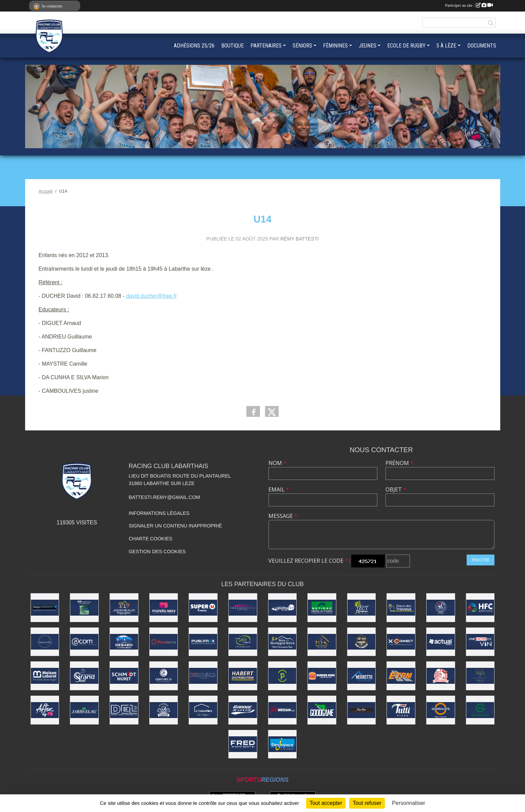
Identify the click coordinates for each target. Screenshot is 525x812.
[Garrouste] (441, 710)
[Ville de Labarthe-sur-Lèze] (283, 608)
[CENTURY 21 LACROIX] (164, 676)
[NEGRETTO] (362, 676)
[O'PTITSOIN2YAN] (45, 642)
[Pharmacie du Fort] (283, 676)
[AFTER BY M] (45, 710)
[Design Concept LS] (45, 608)
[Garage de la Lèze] (243, 710)
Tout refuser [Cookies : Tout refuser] (367, 803)
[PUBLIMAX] (203, 642)
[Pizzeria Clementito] (164, 710)
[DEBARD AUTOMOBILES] (124, 642)
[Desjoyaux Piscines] (283, 744)
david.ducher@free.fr (151, 296)
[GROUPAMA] (480, 710)
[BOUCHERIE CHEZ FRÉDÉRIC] (441, 676)
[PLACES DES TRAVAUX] (401, 608)
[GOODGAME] (322, 710)
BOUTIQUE (232, 46)
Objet (396, 489)
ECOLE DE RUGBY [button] (406, 46)
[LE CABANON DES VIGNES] (203, 710)
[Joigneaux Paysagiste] (124, 608)
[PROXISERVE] (164, 642)
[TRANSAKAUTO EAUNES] (243, 608)
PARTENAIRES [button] (266, 46)
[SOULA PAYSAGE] (480, 676)
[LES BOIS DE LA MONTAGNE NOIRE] (283, 642)
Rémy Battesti (299, 239)
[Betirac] (322, 608)
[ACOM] (84, 642)
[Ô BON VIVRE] (441, 608)
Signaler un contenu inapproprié (175, 526)
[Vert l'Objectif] (243, 642)
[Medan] (283, 710)
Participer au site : (469, 5)
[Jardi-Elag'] (84, 710)
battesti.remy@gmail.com (164, 497)
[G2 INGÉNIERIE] (84, 608)
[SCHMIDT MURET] (124, 676)
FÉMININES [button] (335, 46)
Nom (277, 463)
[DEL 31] (124, 710)
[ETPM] (401, 676)
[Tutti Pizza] (401, 710)
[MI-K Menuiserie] (322, 642)
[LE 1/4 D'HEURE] (362, 642)
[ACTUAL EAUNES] (441, 642)
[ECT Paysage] (362, 608)
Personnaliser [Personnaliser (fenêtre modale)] (409, 803)
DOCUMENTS (482, 46)
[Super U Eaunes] (203, 608)
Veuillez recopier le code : (309, 561)
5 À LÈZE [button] (446, 46)
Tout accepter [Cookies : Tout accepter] (326, 803)
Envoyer (481, 560)
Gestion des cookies (157, 552)
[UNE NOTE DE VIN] (480, 642)
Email (279, 489)
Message (283, 516)
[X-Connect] (401, 642)
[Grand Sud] (84, 676)
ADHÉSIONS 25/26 (194, 46)
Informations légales (159, 513)
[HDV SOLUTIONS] (203, 676)
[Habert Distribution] (243, 676)
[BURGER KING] (322, 676)
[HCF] (480, 608)
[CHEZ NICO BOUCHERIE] (362, 710)
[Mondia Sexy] (164, 608)
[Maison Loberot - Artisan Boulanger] (45, 676)
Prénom (399, 463)
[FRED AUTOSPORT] (243, 744)
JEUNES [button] (368, 46)
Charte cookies (150, 539)
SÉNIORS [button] (302, 46)
